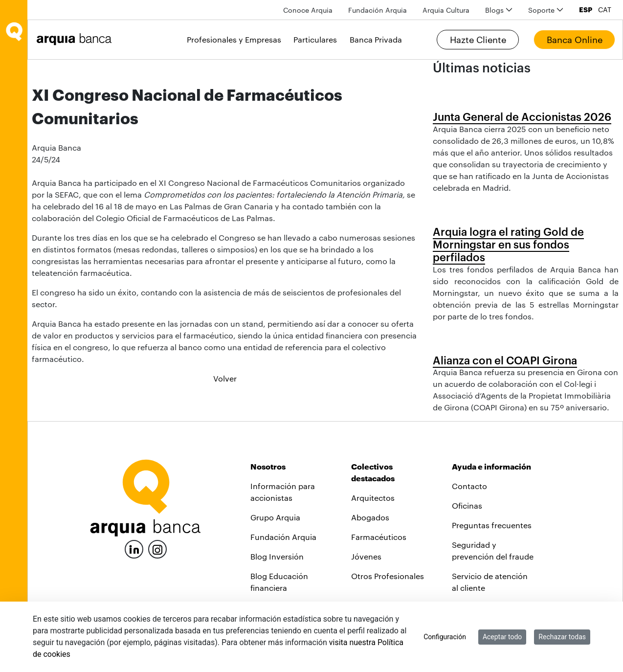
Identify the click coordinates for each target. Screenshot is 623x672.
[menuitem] (308, 10)
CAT (605, 10)
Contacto (469, 486)
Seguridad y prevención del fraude (493, 550)
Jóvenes (366, 556)
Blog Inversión (277, 556)
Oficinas (467, 505)
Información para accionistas (283, 492)
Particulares (315, 39)
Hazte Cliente (478, 40)
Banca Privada (376, 39)
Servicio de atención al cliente (490, 582)
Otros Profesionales (388, 576)
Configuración (445, 637)
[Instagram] (157, 549)
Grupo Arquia (275, 517)
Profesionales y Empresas (234, 39)
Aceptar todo (502, 637)
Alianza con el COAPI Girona (505, 360)
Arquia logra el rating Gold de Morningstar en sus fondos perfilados (508, 244)
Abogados (370, 517)
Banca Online (575, 40)
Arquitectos (373, 498)
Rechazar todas (562, 637)
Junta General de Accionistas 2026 (522, 116)
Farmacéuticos (379, 537)
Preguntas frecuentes (492, 525)
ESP (586, 10)
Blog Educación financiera (279, 582)
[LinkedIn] (134, 548)
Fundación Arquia (283, 537)
